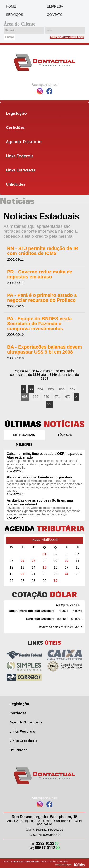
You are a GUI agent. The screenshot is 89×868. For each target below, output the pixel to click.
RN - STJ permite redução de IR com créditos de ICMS (43, 251)
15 (45, 567)
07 (33, 561)
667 (73, 389)
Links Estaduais (21, 170)
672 (68, 397)
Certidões (15, 127)
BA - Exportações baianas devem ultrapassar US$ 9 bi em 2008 (44, 350)
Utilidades (16, 184)
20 (23, 574)
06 (23, 561)
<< (31, 389)
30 (56, 581)
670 (46, 397)
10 (67, 561)
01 (45, 554)
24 (67, 574)
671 (57, 397)
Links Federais (20, 156)
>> (49, 404)
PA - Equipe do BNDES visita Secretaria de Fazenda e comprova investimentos (39, 324)
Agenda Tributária (24, 142)
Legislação (16, 113)
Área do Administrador (67, 37)
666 (62, 389)
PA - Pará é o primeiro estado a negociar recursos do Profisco (42, 298)
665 (51, 389)
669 (35, 397)
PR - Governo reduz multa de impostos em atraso (40, 274)
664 (40, 389)
